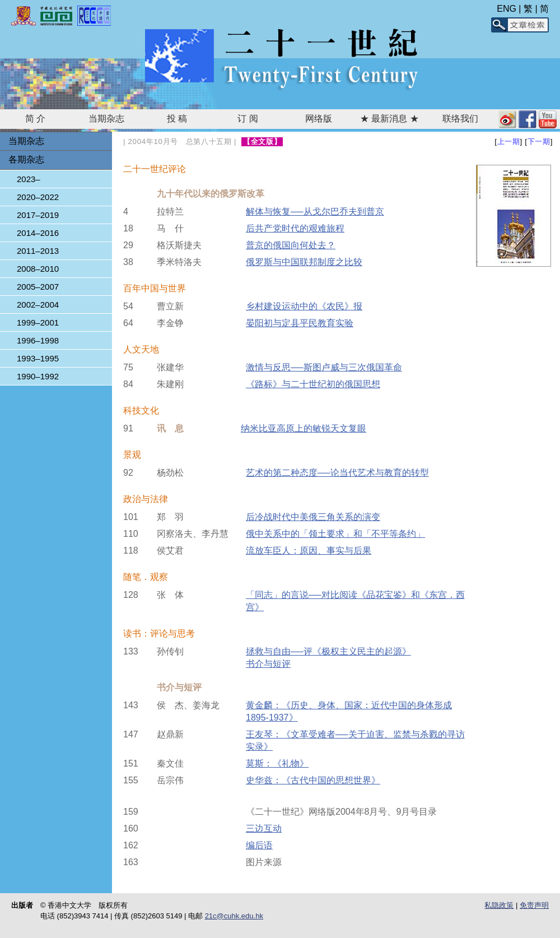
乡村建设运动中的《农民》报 (304, 306)
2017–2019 (38, 215)
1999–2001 (38, 322)
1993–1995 (38, 358)
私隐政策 (499, 905)
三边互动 (264, 828)
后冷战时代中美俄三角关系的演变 (313, 517)
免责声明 (534, 905)
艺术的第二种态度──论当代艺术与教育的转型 (337, 473)
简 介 (35, 119)
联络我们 (460, 119)
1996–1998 (38, 340)
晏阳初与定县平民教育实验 (300, 323)
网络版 (319, 119)
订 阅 (248, 119)
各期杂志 (26, 159)
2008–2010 (38, 269)
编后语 (259, 845)
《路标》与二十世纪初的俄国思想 (313, 384)
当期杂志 (106, 119)
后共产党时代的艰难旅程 (295, 228)
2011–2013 (38, 251)
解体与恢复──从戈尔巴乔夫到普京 (315, 212)
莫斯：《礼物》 (277, 763)
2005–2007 (38, 287)
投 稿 (177, 119)
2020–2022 (38, 197)
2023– (29, 179)
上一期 (509, 141)
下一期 (539, 141)
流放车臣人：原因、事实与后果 (309, 551)
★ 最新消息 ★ (389, 119)
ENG (507, 9)
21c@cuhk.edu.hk (234, 916)
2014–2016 (38, 233)
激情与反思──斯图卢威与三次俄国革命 (324, 367)
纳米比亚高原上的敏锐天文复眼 (304, 428)
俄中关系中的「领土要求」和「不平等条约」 (335, 534)
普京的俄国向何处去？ (291, 245)
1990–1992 (38, 376)
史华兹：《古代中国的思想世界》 (313, 780)
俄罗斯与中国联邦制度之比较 (304, 262)
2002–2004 (38, 305)
